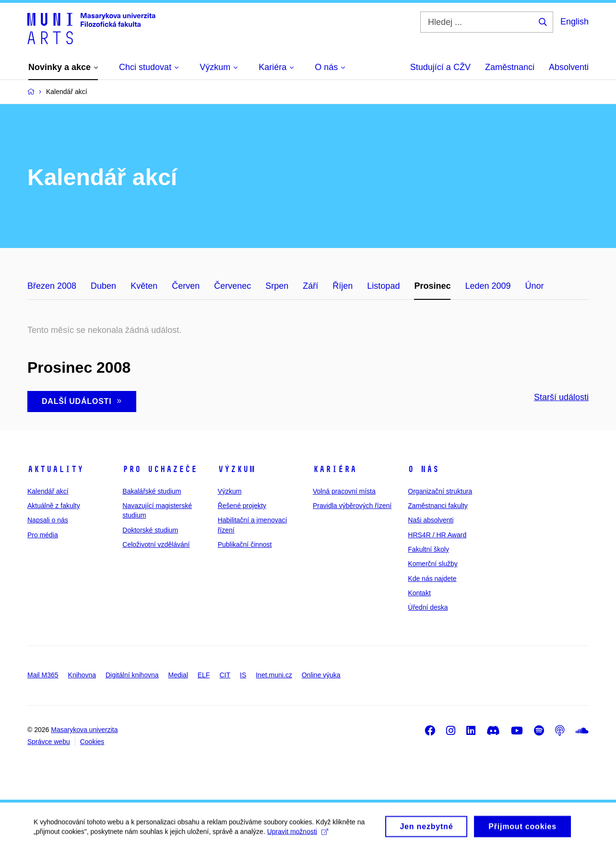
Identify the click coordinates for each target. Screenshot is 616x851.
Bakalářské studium (152, 491)
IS (243, 675)
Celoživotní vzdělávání (156, 544)
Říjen (343, 286)
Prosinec (432, 286)
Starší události (561, 397)
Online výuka (321, 675)
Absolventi (569, 67)
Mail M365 (43, 675)
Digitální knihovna (132, 675)
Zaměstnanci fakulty (438, 506)
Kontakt (419, 593)
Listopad (383, 286)
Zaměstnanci (510, 67)
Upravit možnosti (298, 835)
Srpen (277, 286)
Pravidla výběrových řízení (352, 506)
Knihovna (82, 675)
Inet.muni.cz (274, 675)
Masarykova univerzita (84, 730)
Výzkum (237, 469)
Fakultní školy (428, 549)
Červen (186, 286)
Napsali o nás (48, 520)
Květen (144, 286)
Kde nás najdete (432, 579)
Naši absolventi (431, 520)
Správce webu (49, 742)
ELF (204, 675)
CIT (225, 675)
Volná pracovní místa (344, 491)
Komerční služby (432, 564)
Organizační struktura (440, 491)
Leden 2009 (488, 286)
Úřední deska (428, 607)
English (575, 22)
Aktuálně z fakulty (54, 506)
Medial (178, 675)
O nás (423, 469)
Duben (103, 286)
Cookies (92, 742)
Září (310, 286)
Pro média (43, 535)
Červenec (232, 286)
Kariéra (335, 469)
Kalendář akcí (48, 491)
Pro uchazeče (160, 469)
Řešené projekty (242, 506)
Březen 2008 (52, 286)
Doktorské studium (150, 530)
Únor (535, 286)
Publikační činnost (245, 544)
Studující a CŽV (440, 67)
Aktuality (55, 469)
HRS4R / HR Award (437, 535)
